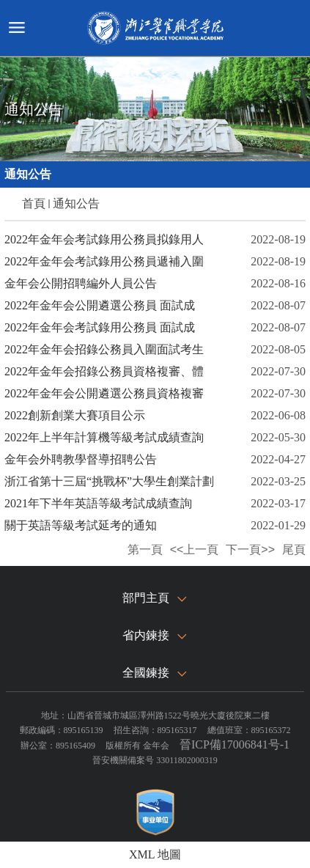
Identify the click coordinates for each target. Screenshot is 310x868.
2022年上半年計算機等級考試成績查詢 (104, 437)
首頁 (34, 203)
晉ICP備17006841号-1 (235, 744)
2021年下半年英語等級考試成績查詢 (98, 503)
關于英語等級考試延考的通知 (81, 525)
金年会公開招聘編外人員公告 (81, 283)
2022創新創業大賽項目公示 (75, 415)
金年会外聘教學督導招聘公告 (81, 459)
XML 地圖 (155, 854)
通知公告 (76, 203)
